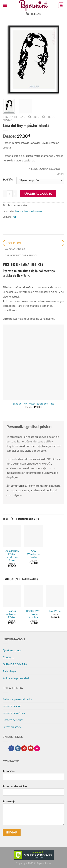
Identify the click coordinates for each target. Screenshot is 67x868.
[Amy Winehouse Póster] (33, 536)
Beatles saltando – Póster (12, 614)
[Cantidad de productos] (10, 194)
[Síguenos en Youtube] (31, 748)
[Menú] (5, 5)
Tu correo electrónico (33, 792)
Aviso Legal (10, 671)
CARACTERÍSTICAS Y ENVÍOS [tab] (21, 255)
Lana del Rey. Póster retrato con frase (34, 404)
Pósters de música (33, 211)
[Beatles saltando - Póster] (12, 596)
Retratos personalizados (18, 699)
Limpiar (60, 174)
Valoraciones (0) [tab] (16, 249)
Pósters (32, 117)
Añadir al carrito (38, 194)
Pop (14, 217)
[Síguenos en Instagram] (18, 748)
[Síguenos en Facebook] (11, 748)
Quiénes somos (12, 650)
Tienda (19, 117)
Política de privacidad (16, 678)
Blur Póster (55, 611)
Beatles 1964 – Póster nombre (33, 614)
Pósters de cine (12, 706)
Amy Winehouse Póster (33, 554)
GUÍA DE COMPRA (15, 664)
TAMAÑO (8, 180)
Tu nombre (33, 776)
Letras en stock (12, 727)
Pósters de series (13, 720)
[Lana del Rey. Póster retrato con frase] (33, 362)
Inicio (7, 117)
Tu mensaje (33, 814)
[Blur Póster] (55, 596)
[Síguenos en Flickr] (37, 748)
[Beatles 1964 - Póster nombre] (33, 596)
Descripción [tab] (13, 243)
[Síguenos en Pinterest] (24, 748)
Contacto (8, 657)
